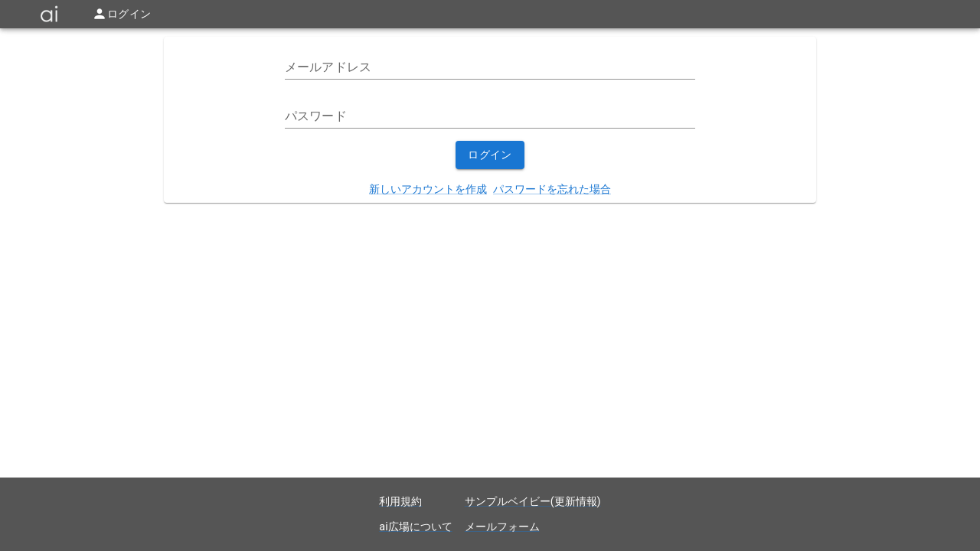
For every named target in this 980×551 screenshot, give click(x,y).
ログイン (490, 155)
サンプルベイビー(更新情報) (533, 502)
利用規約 (400, 502)
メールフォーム (502, 527)
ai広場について (415, 527)
